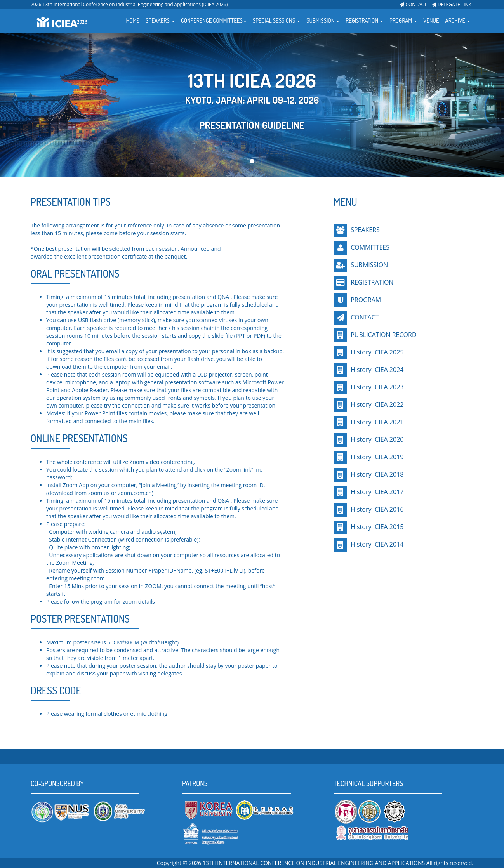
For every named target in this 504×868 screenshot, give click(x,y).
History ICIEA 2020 (376, 439)
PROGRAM (366, 300)
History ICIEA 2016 (376, 509)
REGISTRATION (372, 282)
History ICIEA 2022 (376, 404)
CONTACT (413, 4)
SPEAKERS (365, 230)
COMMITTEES (370, 247)
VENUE (431, 20)
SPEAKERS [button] (160, 20)
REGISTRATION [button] (364, 20)
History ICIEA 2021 (376, 422)
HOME (133, 20)
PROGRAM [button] (403, 20)
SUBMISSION (369, 265)
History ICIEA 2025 (376, 352)
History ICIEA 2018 (376, 474)
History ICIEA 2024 (376, 370)
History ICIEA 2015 (376, 527)
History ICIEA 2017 (376, 492)
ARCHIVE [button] (458, 20)
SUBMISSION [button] (323, 20)
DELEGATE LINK (452, 4)
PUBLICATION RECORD (383, 335)
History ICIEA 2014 (376, 544)
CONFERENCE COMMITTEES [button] (214, 20)
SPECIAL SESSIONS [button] (276, 20)
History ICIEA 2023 (376, 387)
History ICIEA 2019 (376, 457)
